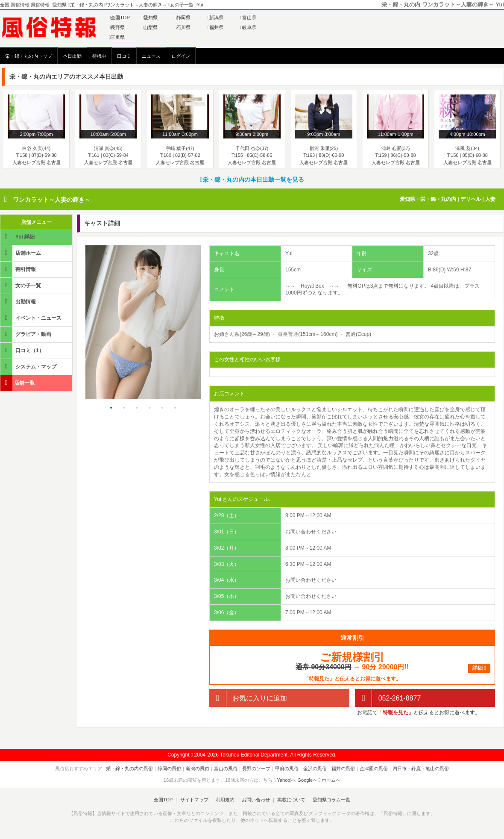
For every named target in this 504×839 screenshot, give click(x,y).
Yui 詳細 (18, 237)
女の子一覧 (21, 285)
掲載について (291, 800)
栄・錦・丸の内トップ (29, 56)
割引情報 (19, 269)
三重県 (117, 37)
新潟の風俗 (198, 768)
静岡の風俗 (169, 768)
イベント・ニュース (32, 318)
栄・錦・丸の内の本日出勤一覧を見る (252, 180)
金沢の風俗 (315, 768)
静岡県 (183, 18)
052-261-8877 (388, 698)
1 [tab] (111, 408)
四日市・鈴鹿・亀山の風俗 (421, 768)
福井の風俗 (343, 768)
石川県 (183, 27)
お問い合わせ (256, 800)
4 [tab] (149, 408)
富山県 (248, 18)
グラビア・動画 (26, 334)
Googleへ (308, 780)
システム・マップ (29, 367)
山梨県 (150, 27)
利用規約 (225, 800)
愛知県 (150, 18)
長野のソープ (256, 768)
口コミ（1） (23, 350)
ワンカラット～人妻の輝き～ (52, 200)
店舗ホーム (21, 253)
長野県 (117, 27)
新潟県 (215, 18)
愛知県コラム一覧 (331, 800)
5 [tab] (162, 408)
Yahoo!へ (286, 780)
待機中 (99, 56)
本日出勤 (72, 56)
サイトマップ (194, 800)
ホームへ (330, 780)
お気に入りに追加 (248, 698)
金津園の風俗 (374, 768)
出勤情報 (19, 302)
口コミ (124, 56)
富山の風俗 (226, 768)
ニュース (151, 56)
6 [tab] (175, 408)
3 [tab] (137, 408)
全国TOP (119, 18)
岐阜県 (248, 27)
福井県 (215, 27)
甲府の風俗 (287, 768)
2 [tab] (124, 408)
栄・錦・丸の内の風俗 (129, 768)
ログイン (181, 56)
